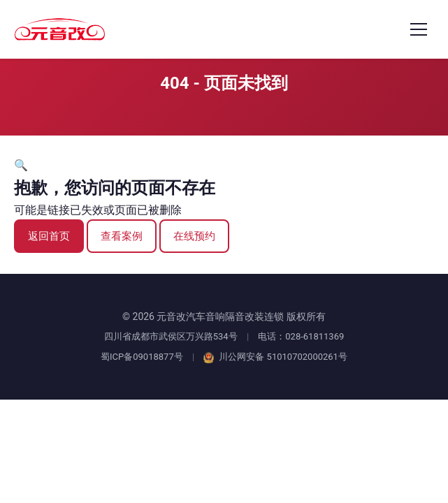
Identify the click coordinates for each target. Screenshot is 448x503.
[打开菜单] (419, 29)
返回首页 (49, 236)
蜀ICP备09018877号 (142, 357)
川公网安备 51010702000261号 (275, 357)
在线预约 (194, 236)
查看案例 (122, 236)
